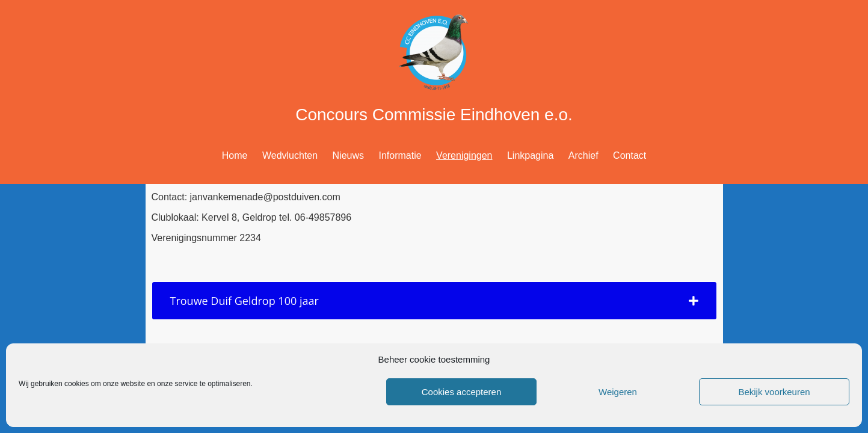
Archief (583, 155)
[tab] (434, 301)
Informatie (400, 155)
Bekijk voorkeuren (774, 392)
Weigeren (618, 392)
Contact (629, 155)
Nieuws (348, 155)
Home (235, 155)
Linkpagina (530, 155)
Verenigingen (464, 155)
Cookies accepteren (462, 392)
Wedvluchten (290, 155)
